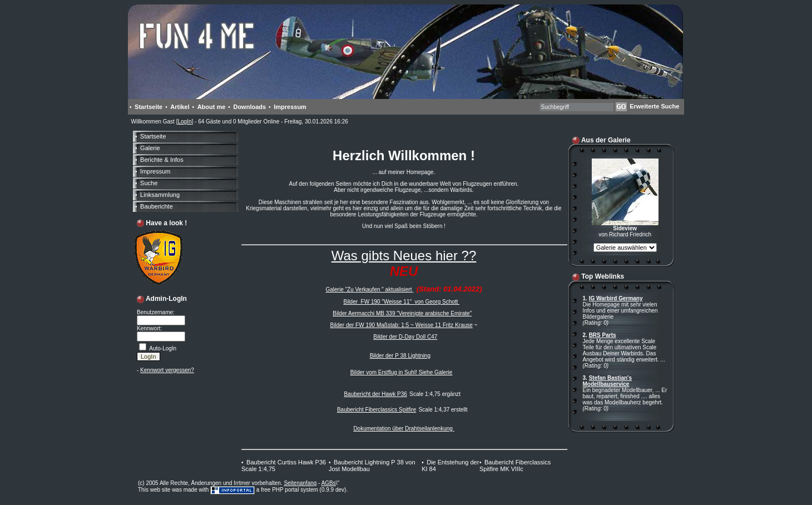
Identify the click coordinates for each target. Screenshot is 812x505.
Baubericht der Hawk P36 (375, 394)
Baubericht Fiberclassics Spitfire (377, 410)
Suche (149, 183)
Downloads (249, 107)
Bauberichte (157, 206)
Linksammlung (160, 195)
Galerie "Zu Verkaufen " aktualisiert (368, 289)
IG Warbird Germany (616, 298)
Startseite (148, 107)
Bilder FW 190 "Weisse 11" (379, 302)
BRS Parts (603, 335)
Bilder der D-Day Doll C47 (405, 337)
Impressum (290, 107)
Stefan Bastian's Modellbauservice (608, 381)
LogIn (184, 122)
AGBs (329, 483)
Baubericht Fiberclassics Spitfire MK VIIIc (515, 466)
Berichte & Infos (162, 160)
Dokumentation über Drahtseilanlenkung (403, 429)
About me (212, 107)
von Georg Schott (437, 302)
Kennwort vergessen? (167, 370)
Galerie (150, 148)
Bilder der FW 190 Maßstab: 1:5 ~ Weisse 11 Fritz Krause (402, 325)
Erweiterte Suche (654, 106)
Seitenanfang (300, 483)
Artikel (180, 107)
